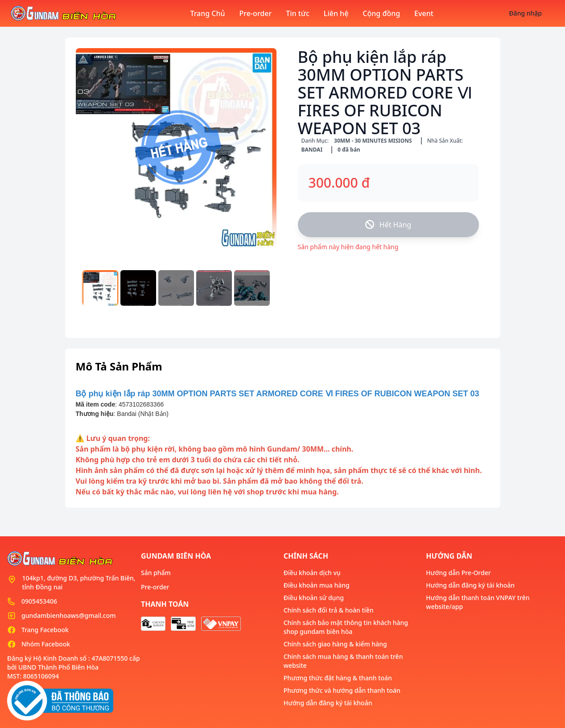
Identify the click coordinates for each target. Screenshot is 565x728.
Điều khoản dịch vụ (312, 573)
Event (424, 13)
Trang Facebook (45, 630)
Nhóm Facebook (46, 644)
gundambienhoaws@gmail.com (68, 615)
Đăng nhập (525, 13)
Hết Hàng (388, 225)
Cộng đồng (381, 13)
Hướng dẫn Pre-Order (458, 573)
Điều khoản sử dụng (314, 598)
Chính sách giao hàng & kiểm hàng (335, 644)
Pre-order (256, 13)
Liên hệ (336, 13)
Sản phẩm (156, 573)
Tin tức (298, 13)
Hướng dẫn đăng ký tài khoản (328, 703)
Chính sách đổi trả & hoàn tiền (329, 610)
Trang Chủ (207, 13)
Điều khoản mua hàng (317, 585)
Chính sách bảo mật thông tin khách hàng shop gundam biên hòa (346, 627)
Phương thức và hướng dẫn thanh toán (342, 690)
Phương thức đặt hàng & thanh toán (338, 678)
